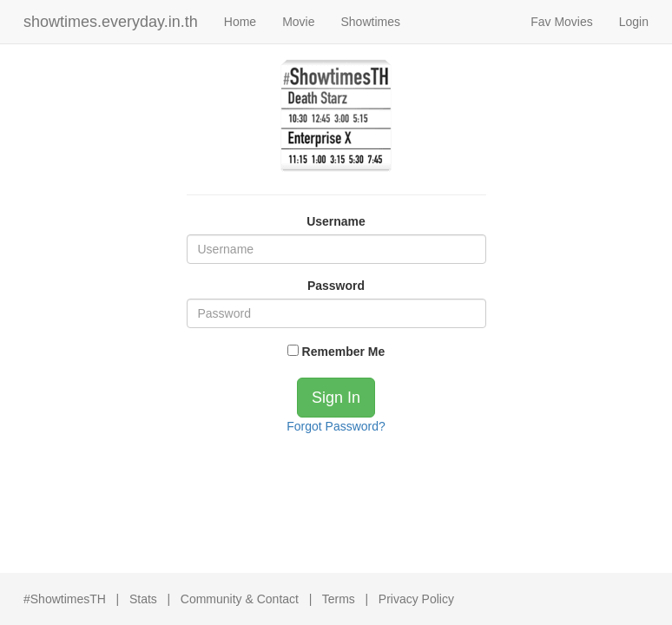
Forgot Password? (336, 426)
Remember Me (336, 352)
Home (240, 22)
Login (634, 22)
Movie (298, 22)
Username (336, 221)
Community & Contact (240, 599)
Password (336, 286)
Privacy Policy (416, 599)
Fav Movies (562, 22)
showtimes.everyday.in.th (111, 22)
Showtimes (370, 22)
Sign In (336, 398)
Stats (143, 599)
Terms (339, 599)
